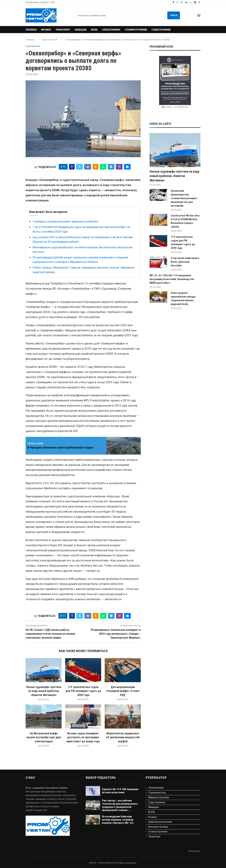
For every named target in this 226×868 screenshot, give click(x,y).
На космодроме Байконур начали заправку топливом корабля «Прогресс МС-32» (118, 820)
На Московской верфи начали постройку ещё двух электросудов (44, 737)
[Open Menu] (199, 15)
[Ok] (199, 2)
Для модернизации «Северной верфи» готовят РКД (123, 691)
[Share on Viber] (119, 167)
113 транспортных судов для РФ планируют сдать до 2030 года (83, 691)
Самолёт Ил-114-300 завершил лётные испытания (120, 791)
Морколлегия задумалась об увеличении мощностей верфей (123, 737)
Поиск (174, 15)
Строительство (157, 793)
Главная (31, 30)
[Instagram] (182, 2)
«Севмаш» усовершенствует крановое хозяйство (65, 222)
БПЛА (94, 30)
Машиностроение (159, 797)
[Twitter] (177, 2)
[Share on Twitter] (79, 167)
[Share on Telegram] (111, 167)
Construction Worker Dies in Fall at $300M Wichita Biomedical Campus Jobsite (185, 221)
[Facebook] (173, 2)
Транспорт (63, 30)
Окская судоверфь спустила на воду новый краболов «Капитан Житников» (44, 691)
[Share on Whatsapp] (103, 167)
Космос (46, 30)
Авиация (81, 30)
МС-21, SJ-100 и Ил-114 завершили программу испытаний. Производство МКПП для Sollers (172, 279)
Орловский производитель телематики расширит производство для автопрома (184, 198)
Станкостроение (136, 30)
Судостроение (161, 30)
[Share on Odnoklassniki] (96, 167)
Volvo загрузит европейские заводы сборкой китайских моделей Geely (183, 299)
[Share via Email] (127, 167)
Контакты (194, 851)
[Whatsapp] (191, 2)
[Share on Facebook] (72, 167)
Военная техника (158, 827)
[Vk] (186, 2)
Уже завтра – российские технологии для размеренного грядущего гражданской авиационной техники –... (120, 805)
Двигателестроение (160, 822)
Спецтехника (111, 30)
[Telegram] (195, 2)
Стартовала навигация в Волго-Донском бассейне (185, 262)
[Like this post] (64, 167)
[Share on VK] (88, 167)
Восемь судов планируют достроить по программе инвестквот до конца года (83, 737)
